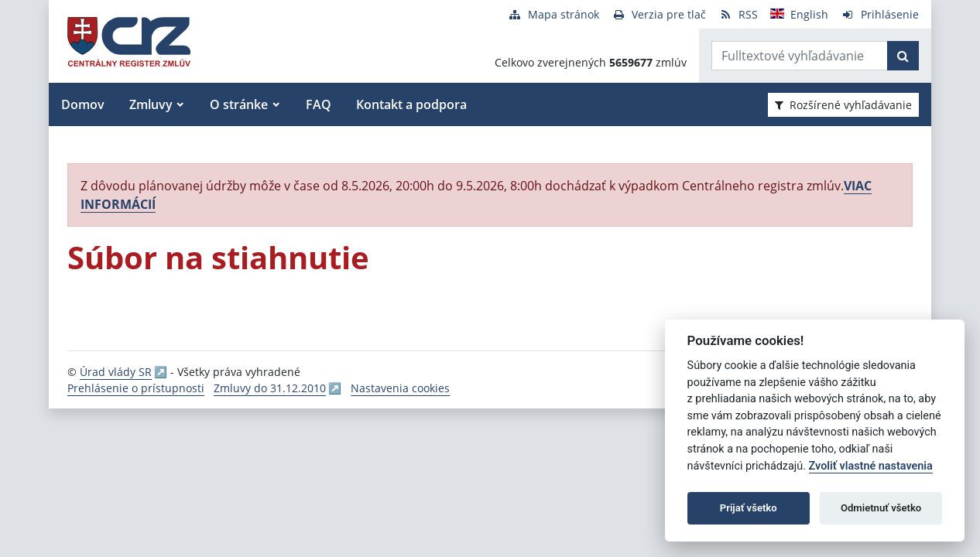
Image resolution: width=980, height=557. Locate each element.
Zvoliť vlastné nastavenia (871, 466)
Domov (83, 104)
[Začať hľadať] (903, 56)
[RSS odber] (738, 14)
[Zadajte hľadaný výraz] (800, 56)
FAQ (319, 104)
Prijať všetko (749, 508)
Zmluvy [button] (151, 104)
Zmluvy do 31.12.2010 (270, 388)
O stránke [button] (239, 104)
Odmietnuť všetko (881, 508)
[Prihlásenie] (880, 14)
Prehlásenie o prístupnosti (136, 388)
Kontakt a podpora (411, 104)
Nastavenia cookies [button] (400, 388)
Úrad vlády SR (116, 372)
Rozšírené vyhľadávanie (843, 105)
